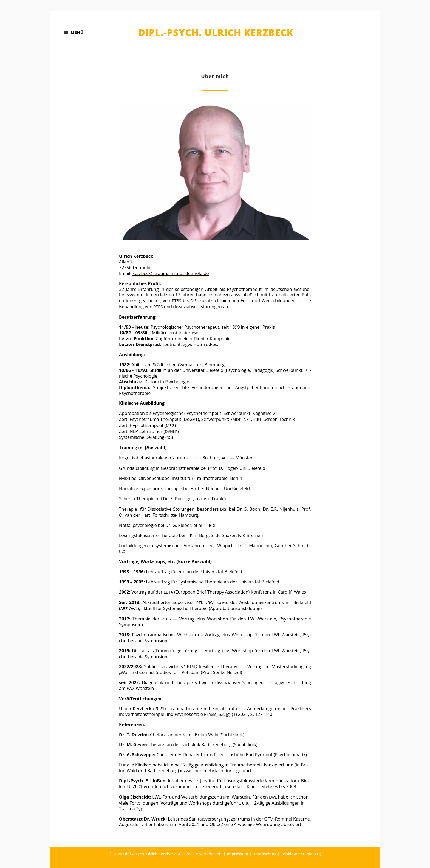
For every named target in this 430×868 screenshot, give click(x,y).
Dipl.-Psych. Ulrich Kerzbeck (216, 33)
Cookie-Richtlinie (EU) (301, 854)
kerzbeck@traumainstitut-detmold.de (171, 274)
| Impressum (236, 854)
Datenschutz (264, 854)
